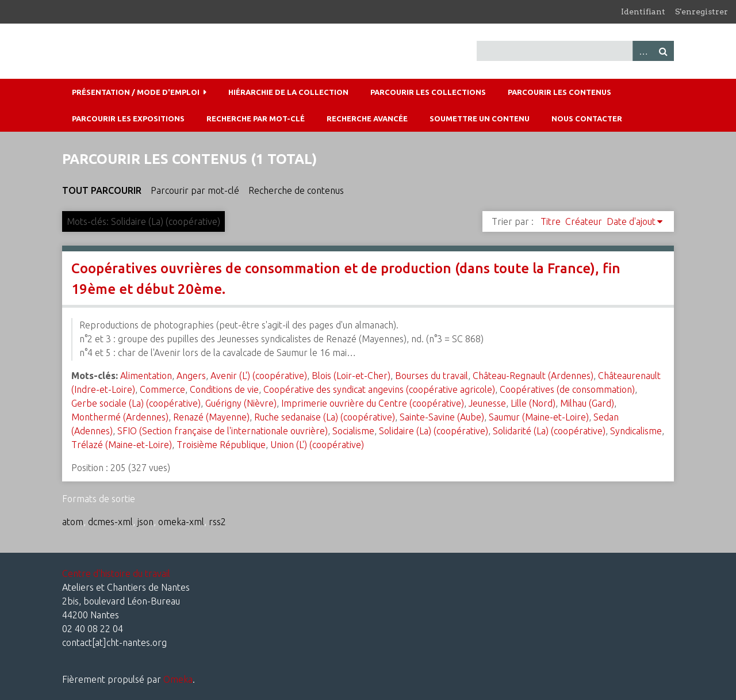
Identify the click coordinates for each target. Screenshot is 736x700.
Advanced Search (643, 51)
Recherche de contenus (296, 190)
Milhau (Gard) (587, 403)
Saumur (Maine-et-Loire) (539, 417)
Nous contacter (587, 118)
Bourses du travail (432, 376)
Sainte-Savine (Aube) (442, 417)
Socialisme (353, 431)
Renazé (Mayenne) (211, 417)
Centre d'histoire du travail (116, 573)
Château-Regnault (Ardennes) (533, 376)
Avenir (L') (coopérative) (259, 376)
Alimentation (146, 376)
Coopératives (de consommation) (567, 389)
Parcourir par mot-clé (195, 190)
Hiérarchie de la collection (288, 92)
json (145, 522)
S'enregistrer (701, 12)
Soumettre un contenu (480, 118)
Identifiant (643, 12)
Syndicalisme (636, 431)
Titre (551, 221)
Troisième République (221, 445)
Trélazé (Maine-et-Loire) (122, 445)
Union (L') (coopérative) (317, 445)
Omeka (178, 679)
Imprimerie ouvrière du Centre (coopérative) (373, 403)
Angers (191, 376)
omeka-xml (181, 522)
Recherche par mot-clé (256, 118)
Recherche (664, 51)
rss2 (217, 522)
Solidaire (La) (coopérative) (434, 431)
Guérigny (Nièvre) (241, 403)
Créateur (584, 221)
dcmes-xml (110, 522)
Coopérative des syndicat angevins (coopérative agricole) (379, 389)
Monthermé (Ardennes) (120, 417)
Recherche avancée (367, 118)
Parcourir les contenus (559, 92)
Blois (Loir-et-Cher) (351, 376)
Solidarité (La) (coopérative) (549, 431)
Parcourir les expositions (128, 118)
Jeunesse (487, 403)
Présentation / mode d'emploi (136, 92)
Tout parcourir (102, 190)
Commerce (162, 389)
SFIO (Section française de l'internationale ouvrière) (223, 431)
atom (73, 522)
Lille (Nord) (533, 403)
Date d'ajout (631, 221)
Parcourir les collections (428, 92)
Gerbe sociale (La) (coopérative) (136, 403)
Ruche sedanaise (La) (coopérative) (325, 417)
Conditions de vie (224, 389)
